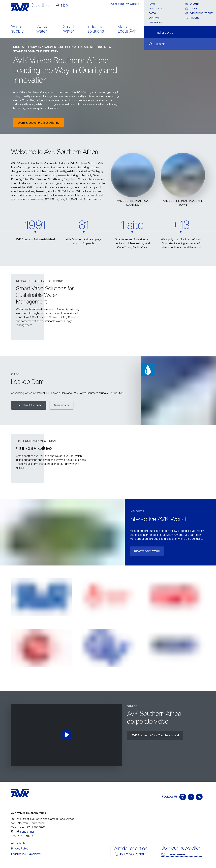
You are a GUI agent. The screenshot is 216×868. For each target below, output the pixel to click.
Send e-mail (27, 832)
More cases (62, 405)
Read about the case (29, 405)
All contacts (18, 843)
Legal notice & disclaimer (26, 854)
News (152, 4)
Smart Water (69, 29)
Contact (154, 18)
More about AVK (127, 29)
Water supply (17, 29)
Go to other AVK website (125, 4)
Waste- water (43, 29)
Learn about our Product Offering (38, 123)
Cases (152, 13)
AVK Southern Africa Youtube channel (155, 735)
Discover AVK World (147, 551)
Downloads (156, 9)
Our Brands (156, 22)
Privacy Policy (20, 848)
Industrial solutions (96, 29)
